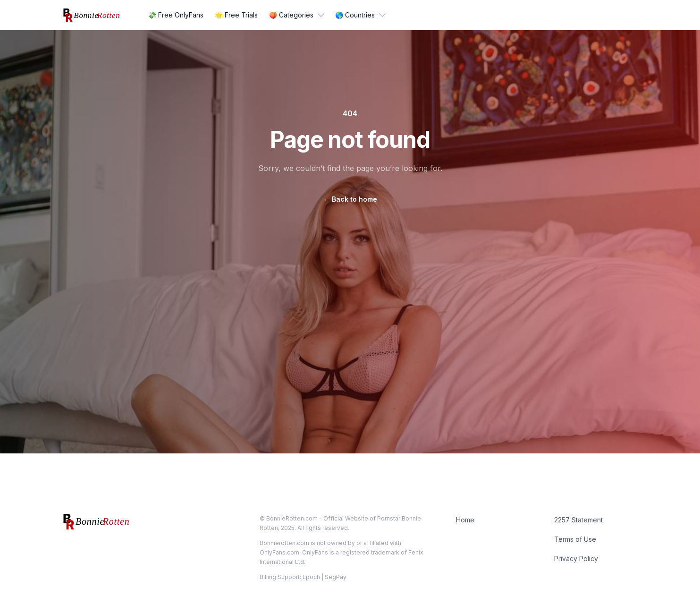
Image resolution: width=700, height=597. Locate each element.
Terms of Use (575, 539)
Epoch (311, 577)
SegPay (336, 577)
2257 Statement (578, 520)
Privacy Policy (576, 559)
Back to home (350, 199)
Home (465, 520)
